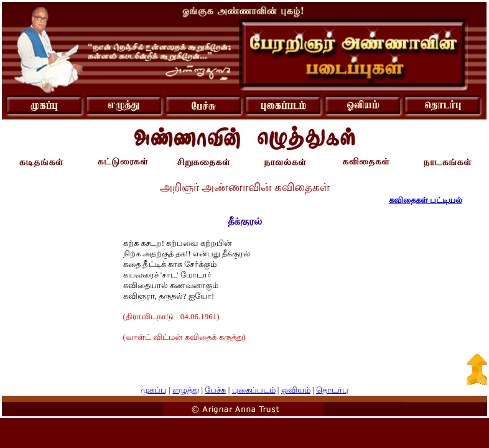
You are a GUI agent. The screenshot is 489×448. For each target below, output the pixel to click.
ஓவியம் (296, 390)
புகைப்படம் (254, 390)
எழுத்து (186, 390)
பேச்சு (215, 390)
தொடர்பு (332, 390)
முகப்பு (154, 390)
